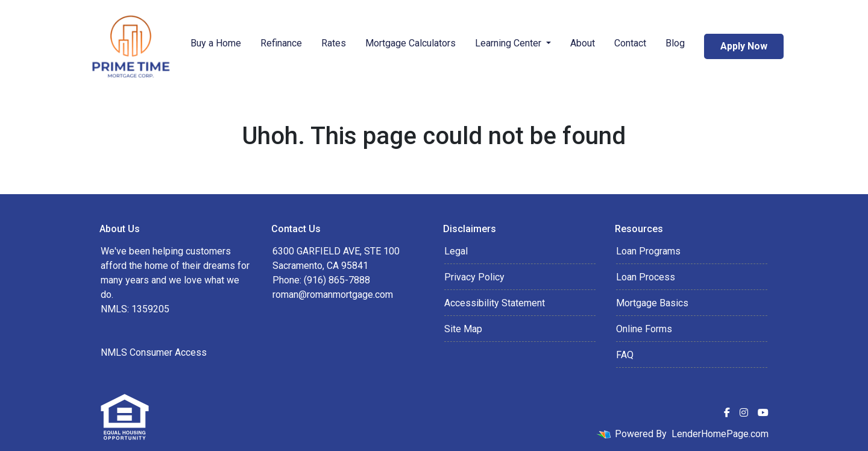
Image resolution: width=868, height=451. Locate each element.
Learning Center (509, 43)
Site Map (463, 329)
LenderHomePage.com (720, 434)
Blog (675, 43)
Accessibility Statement (495, 303)
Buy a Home (216, 43)
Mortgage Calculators (410, 43)
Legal (456, 251)
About (583, 43)
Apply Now (744, 46)
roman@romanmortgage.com (333, 295)
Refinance (281, 43)
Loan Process (646, 277)
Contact (630, 43)
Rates (334, 43)
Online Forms (644, 329)
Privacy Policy (474, 277)
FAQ (625, 355)
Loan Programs (648, 251)
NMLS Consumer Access (154, 352)
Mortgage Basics (652, 303)
